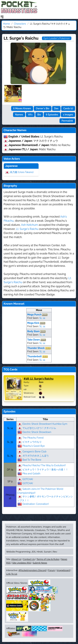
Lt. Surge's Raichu (27, 229)
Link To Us (12, 574)
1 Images (68, 115)
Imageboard (63, 570)
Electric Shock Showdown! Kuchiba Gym (45, 424)
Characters (20, 24)
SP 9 (10, 481)
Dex (56, 108)
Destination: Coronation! (36, 504)
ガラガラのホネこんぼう (36, 455)
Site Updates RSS (22, 563)
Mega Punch (34, 315)
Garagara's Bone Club (34, 451)
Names (19, 115)
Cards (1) (68, 108)
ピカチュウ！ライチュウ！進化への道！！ (45, 469)
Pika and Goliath (31, 473)
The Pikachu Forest (33, 438)
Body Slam (33, 331)
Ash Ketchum (29, 225)
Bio (39, 115)
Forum (52, 570)
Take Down (34, 340)
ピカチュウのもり (32, 442)
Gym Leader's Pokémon (57, 38)
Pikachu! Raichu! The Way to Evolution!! (44, 465)
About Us (16, 559)
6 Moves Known (22, 108)
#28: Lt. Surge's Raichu (39, 379)
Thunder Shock (36, 348)
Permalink (67, 121)
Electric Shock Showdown (37, 432)
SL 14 (42, 318)
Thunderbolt (34, 356)
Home (7, 24)
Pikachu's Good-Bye (34, 446)
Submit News (40, 563)
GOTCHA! (28, 479)
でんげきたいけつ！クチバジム (39, 428)
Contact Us (29, 559)
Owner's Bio (43, 108)
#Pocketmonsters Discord (32, 570)
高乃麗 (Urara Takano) (22, 172)
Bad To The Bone (32, 460)
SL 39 (10, 442)
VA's (30, 115)
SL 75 (10, 456)
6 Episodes (52, 115)
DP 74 (10, 470)
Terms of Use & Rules (48, 559)
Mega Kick (33, 323)
